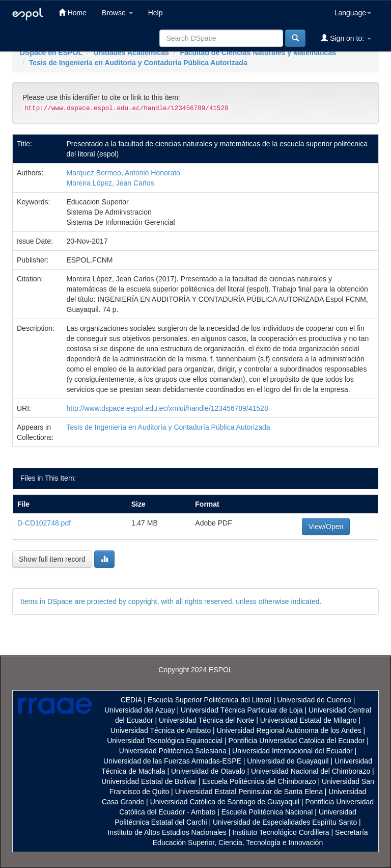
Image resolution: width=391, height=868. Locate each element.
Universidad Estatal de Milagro (309, 720)
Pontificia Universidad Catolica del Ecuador (297, 741)
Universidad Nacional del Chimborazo (311, 771)
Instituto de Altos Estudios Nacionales (167, 832)
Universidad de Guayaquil (288, 761)
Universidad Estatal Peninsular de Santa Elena (249, 792)
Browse (117, 13)
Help (156, 13)
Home (73, 12)
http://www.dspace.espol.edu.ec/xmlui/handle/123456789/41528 (167, 408)
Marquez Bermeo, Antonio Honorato (123, 173)
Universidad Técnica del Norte (206, 720)
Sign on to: (346, 38)
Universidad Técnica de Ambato (161, 730)
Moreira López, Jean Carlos (110, 183)
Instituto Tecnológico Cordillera (281, 832)
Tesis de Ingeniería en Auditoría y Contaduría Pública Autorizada (138, 63)
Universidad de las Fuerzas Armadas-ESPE (172, 761)
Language (353, 13)
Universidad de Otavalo (208, 771)
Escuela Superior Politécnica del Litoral (210, 700)
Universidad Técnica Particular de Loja (242, 710)
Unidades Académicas (131, 52)
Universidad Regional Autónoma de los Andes (289, 730)
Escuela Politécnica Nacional (267, 812)
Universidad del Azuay (140, 710)
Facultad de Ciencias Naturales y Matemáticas (258, 52)
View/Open (326, 527)
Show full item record (52, 559)
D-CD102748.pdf (44, 523)
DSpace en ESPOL (51, 52)
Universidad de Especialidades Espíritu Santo (285, 822)
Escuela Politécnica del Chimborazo (259, 781)
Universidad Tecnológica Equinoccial (165, 741)
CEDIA (131, 700)
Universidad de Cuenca (314, 700)
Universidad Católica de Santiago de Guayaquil (225, 802)
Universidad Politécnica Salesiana (173, 751)
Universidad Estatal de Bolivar (149, 781)
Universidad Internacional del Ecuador (292, 751)
